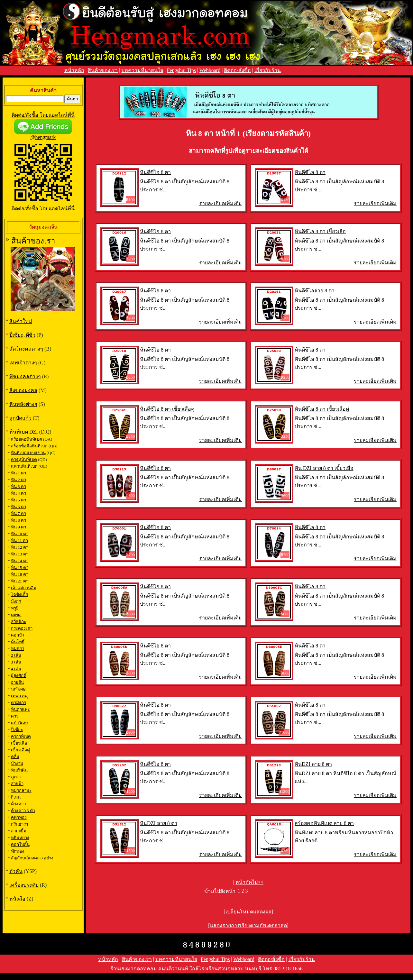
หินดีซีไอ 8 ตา (155, 172)
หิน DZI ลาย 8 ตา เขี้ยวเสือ (324, 468)
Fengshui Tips (181, 70)
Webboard (210, 70)
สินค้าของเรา (103, 70)
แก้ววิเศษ (19, 723)
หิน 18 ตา (20, 574)
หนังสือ (17, 899)
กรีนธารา (19, 824)
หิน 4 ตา (18, 493)
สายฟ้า (17, 784)
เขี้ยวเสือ (19, 743)
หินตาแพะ (20, 709)
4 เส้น (16, 669)
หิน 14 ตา (20, 561)
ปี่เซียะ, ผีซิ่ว (22, 335)
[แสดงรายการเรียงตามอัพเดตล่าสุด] (248, 925)
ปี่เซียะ (17, 730)
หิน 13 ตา (20, 554)
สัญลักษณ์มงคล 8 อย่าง (32, 858)
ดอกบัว (17, 635)
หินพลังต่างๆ (23, 404)
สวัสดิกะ (18, 622)
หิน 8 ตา (18, 520)
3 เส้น (16, 662)
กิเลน (16, 797)
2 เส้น (16, 655)
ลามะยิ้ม (19, 831)
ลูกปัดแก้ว (20, 418)
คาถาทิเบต (21, 736)
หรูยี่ (15, 608)
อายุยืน (17, 682)
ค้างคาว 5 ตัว (23, 811)
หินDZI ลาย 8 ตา (313, 764)
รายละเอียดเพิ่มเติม (220, 203)
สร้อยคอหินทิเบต (27, 439)
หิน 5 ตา (18, 500)
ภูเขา (16, 777)
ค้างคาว (18, 804)
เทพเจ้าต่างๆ (23, 363)
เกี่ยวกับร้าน (268, 70)
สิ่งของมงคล (23, 390)
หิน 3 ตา (18, 486)
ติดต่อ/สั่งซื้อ (237, 70)
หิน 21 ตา (20, 581)
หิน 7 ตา (18, 513)
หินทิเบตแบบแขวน (28, 453)
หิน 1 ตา (18, 473)
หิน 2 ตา (18, 480)
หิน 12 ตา (20, 547)
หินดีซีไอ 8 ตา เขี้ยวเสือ (320, 231)
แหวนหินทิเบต (24, 466)
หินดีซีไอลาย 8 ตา (315, 291)
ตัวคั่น (16, 871)
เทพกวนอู (20, 696)
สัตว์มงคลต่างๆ (26, 349)
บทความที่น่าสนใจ (142, 70)
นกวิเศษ (18, 689)
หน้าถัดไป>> (249, 882)
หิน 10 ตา (20, 534)
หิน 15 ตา (20, 568)
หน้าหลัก (74, 70)
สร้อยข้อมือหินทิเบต (29, 446)
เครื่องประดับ (24, 885)
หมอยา (18, 649)
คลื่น (15, 757)
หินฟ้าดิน (19, 770)
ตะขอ (16, 615)
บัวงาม (17, 763)
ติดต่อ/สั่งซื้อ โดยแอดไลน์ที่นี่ (43, 115)
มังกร (16, 601)
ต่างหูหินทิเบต (24, 459)
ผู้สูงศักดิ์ (19, 676)
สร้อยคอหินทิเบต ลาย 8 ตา (324, 823)
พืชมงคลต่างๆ (25, 376)
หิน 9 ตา (18, 527)
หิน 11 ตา (20, 540)
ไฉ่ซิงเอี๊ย (19, 595)
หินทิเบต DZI (24, 432)
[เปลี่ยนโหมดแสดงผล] (248, 912)
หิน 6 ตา (18, 507)
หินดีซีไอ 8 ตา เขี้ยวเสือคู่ (167, 409)
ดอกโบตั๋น (20, 844)
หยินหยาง (20, 838)
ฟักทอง (18, 851)
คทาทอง (19, 817)
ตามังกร (18, 703)
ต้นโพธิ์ (18, 642)
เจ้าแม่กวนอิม (24, 588)
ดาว (15, 716)
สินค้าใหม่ (21, 321)
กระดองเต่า (22, 628)
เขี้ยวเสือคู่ (20, 750)
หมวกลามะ (21, 790)
